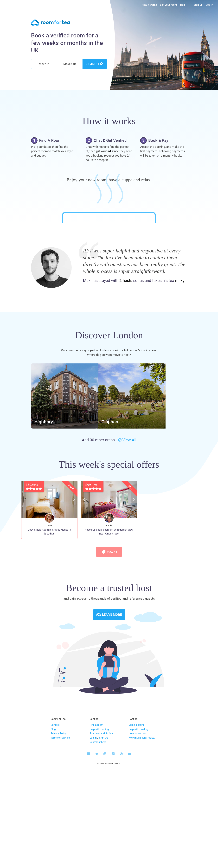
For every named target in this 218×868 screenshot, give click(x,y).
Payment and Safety (101, 821)
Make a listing (137, 812)
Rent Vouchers (98, 830)
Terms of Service (60, 825)
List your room (168, 5)
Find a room (96, 812)
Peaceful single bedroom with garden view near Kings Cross (109, 619)
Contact (55, 812)
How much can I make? (142, 825)
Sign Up (198, 5)
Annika (109, 613)
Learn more (109, 702)
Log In (209, 5)
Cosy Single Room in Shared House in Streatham (49, 619)
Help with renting (99, 816)
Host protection (137, 821)
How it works (149, 5)
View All (127, 527)
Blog (53, 816)
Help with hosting (138, 816)
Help (183, 5)
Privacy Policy (59, 821)
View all (109, 639)
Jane (49, 613)
